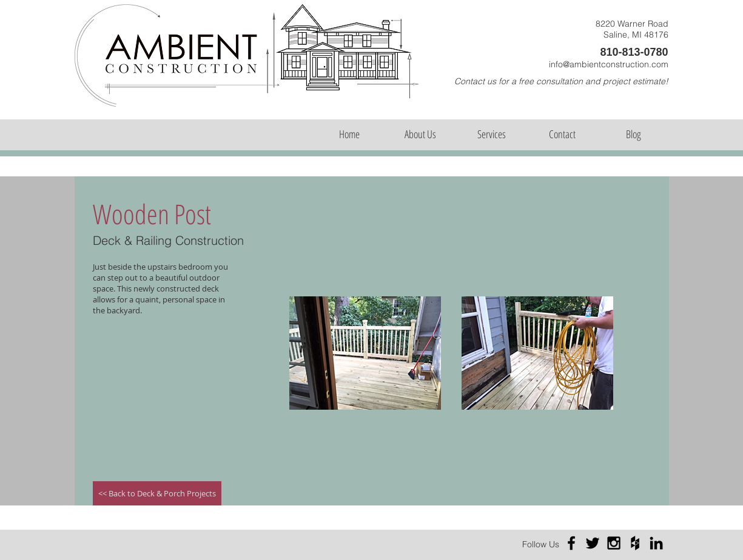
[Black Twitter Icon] (593, 543)
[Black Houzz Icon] (635, 543)
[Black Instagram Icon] (614, 543)
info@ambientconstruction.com (609, 64)
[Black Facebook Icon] (571, 543)
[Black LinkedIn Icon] (656, 543)
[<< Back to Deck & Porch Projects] (157, 493)
